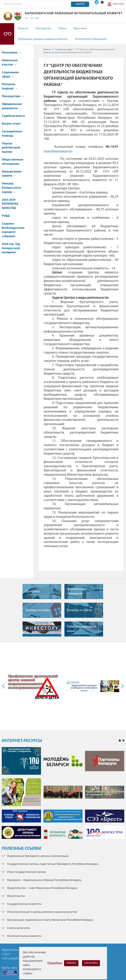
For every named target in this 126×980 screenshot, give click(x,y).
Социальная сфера (10, 75)
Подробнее (55, 963)
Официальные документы (12, 106)
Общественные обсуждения (13, 162)
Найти (80, 4)
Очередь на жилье (38, 610)
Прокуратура (13, 96)
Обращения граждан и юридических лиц (43, 39)
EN (32, 18)
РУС (27, 18)
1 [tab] (120, 741)
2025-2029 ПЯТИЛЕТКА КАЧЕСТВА (10, 204)
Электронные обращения (91, 39)
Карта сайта (118, 4)
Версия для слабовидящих (7, 34)
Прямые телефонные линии (81, 629)
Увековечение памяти (12, 174)
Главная (47, 50)
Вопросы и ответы (79, 610)
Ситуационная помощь (12, 134)
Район (62, 28)
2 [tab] (123, 741)
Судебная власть (13, 116)
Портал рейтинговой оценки (11, 148)
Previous (4, 686)
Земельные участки (10, 63)
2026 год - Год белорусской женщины (11, 248)
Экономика (11, 53)
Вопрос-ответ (11, 124)
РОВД (6, 216)
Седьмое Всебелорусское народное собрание (13, 230)
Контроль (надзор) (9, 86)
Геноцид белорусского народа (11, 188)
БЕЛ (37, 18)
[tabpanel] (63, 795)
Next (122, 686)
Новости (23, 28)
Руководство (43, 28)
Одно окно (80, 28)
